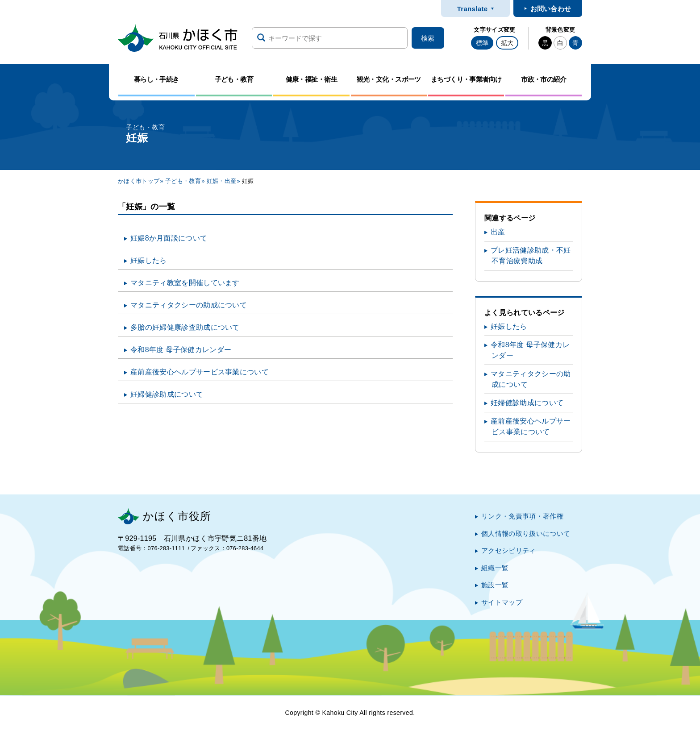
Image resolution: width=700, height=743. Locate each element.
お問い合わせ (551, 9)
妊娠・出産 (222, 181)
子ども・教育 (183, 181)
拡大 (507, 43)
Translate (473, 9)
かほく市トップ (139, 181)
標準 (482, 43)
